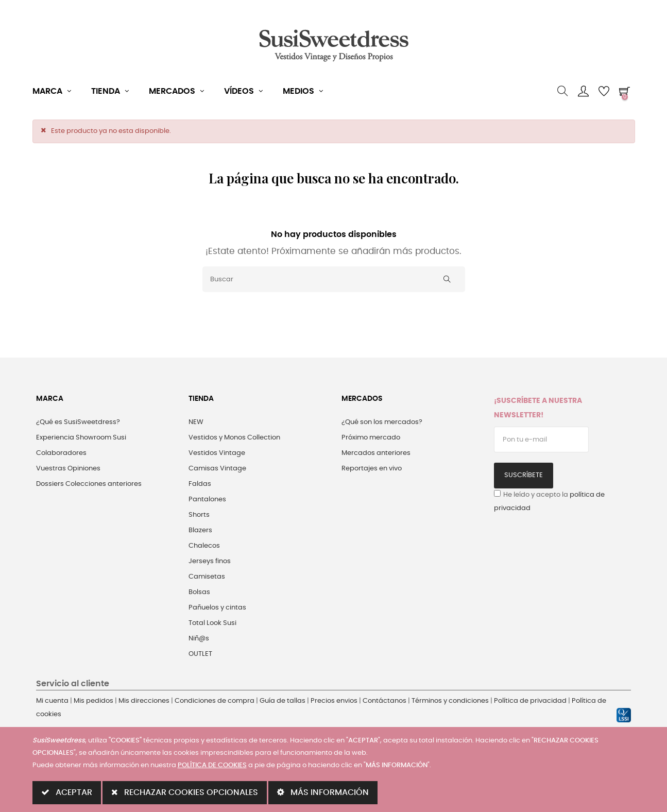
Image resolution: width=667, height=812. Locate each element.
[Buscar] (334, 279)
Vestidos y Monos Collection (234, 438)
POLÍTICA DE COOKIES (212, 765)
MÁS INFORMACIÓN (323, 792)
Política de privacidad (530, 701)
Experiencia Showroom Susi (81, 438)
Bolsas (199, 592)
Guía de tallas (283, 701)
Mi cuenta (52, 701)
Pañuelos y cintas (217, 608)
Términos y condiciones (450, 701)
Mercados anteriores (376, 453)
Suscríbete (524, 475)
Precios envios (334, 701)
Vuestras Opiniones (68, 469)
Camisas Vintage (217, 469)
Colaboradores (61, 453)
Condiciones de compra (215, 701)
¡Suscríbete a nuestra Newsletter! (538, 408)
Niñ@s (199, 639)
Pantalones (207, 500)
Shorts (199, 515)
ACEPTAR (67, 792)
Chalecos (204, 546)
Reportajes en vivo (372, 469)
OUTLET (200, 654)
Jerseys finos (210, 561)
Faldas (200, 484)
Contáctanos (384, 701)
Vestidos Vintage (217, 453)
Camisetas (207, 577)
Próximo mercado (371, 438)
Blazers (200, 530)
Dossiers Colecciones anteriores (89, 484)
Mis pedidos (93, 701)
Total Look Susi (212, 623)
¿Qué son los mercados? (382, 422)
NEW (196, 422)
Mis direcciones (144, 701)
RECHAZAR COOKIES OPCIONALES (185, 792)
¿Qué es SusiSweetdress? (78, 422)
